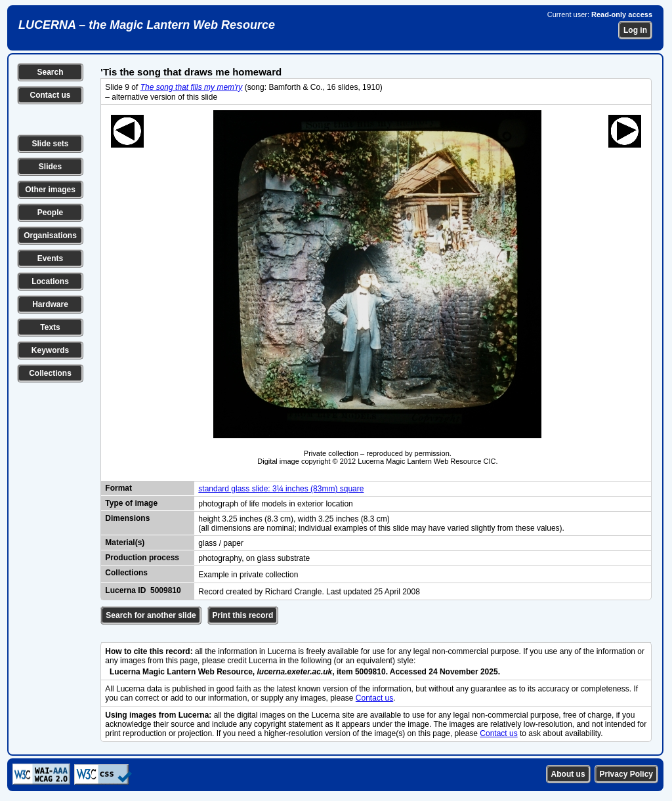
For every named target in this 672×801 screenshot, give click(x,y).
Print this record (243, 615)
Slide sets (50, 144)
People (50, 213)
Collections (50, 373)
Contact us (50, 95)
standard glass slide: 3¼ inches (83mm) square (281, 489)
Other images (50, 190)
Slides (50, 167)
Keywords (50, 350)
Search (50, 72)
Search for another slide (151, 615)
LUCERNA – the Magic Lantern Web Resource (147, 25)
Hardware (50, 304)
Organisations (50, 236)
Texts (50, 327)
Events (50, 258)
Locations (50, 281)
